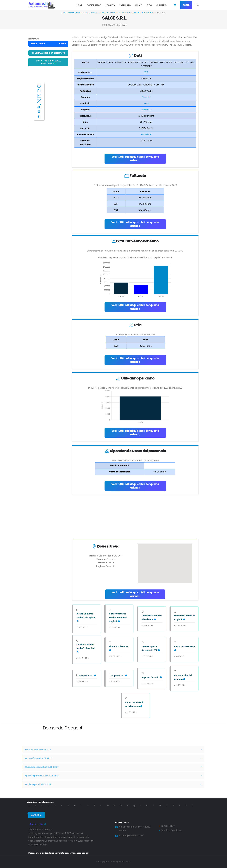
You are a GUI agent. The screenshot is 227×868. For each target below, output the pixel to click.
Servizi (139, 5)
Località (110, 5)
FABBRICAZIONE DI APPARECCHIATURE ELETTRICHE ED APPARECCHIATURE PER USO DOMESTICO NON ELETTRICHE (111, 13)
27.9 (146, 72)
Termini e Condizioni (171, 830)
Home (79, 5)
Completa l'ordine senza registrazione (48, 62)
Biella (146, 103)
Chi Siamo (161, 5)
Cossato (146, 97)
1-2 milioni (146, 134)
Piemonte (146, 110)
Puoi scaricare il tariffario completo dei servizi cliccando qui (59, 853)
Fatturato (125, 5)
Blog (149, 5)
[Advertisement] (135, 517)
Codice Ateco (94, 5)
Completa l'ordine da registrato (48, 53)
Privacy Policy (168, 826)
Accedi (186, 5)
